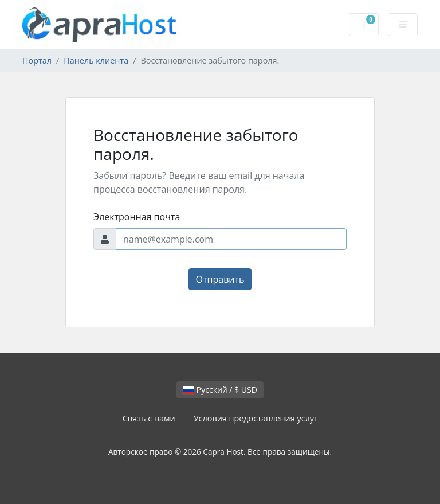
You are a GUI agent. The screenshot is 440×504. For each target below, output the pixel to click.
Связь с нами (149, 418)
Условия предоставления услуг (256, 418)
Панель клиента (96, 60)
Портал (37, 60)
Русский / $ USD (220, 390)
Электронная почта (137, 217)
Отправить (220, 279)
